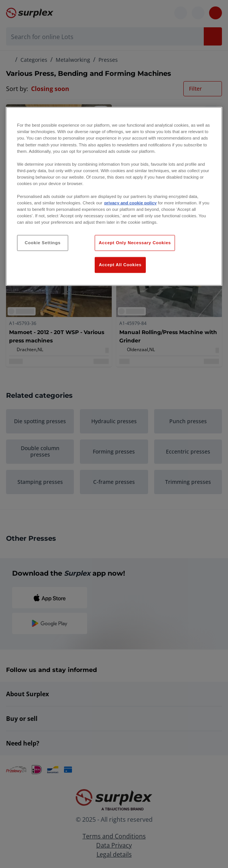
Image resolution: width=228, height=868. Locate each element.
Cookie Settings (43, 243)
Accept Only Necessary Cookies (135, 243)
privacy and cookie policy (130, 203)
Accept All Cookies (120, 265)
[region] (114, 196)
